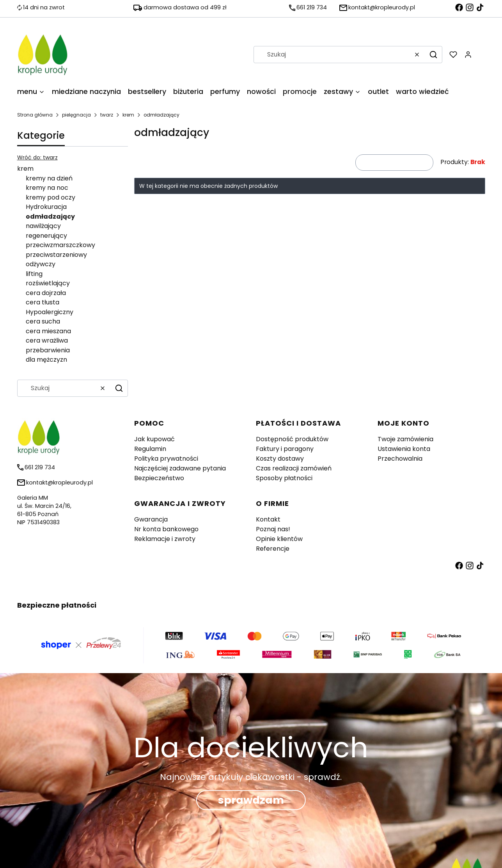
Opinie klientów (279, 539)
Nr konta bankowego (166, 529)
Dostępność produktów (292, 439)
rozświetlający (48, 283)
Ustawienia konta (404, 449)
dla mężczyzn (46, 360)
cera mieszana (48, 331)
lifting (34, 274)
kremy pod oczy (51, 197)
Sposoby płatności (284, 478)
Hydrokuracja (46, 207)
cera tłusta (43, 302)
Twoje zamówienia (405, 439)
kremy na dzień (49, 178)
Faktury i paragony (285, 449)
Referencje (273, 549)
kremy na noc (47, 188)
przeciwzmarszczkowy (60, 245)
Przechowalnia (400, 459)
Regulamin (150, 449)
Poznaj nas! (273, 529)
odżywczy (41, 264)
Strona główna (35, 115)
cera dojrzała (46, 293)
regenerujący (46, 236)
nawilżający (43, 226)
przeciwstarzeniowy (56, 255)
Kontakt (268, 519)
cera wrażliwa (47, 340)
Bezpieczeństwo (159, 478)
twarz (107, 115)
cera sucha (43, 321)
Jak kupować (154, 439)
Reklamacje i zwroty (165, 539)
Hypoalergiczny (50, 312)
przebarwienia (48, 350)
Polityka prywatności (166, 459)
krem (128, 115)
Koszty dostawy (280, 459)
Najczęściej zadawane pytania (180, 468)
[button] (433, 55)
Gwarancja (151, 519)
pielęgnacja (76, 115)
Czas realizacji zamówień (294, 468)
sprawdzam (251, 800)
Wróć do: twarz (37, 157)
